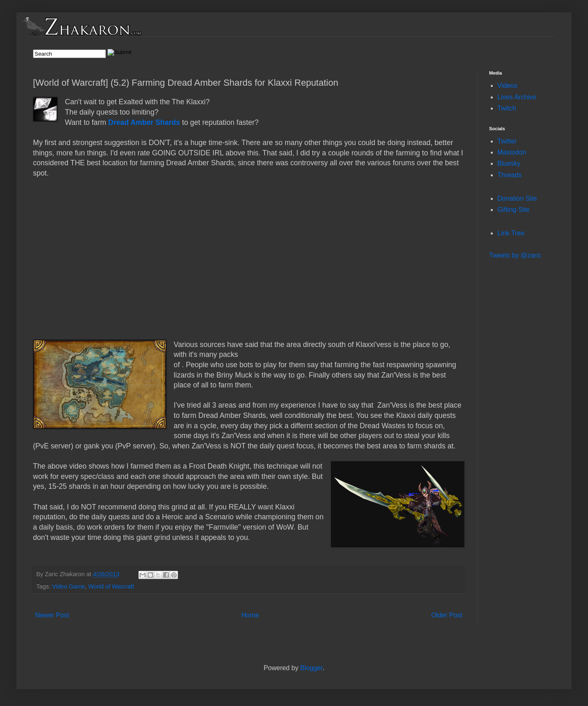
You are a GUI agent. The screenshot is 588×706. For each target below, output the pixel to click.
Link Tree (511, 233)
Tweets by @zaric (515, 255)
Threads (510, 175)
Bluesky (509, 163)
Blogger (312, 668)
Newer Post (52, 615)
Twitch (507, 108)
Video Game (68, 586)
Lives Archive (517, 97)
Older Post (447, 615)
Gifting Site (513, 210)
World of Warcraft (111, 586)
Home (250, 615)
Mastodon (512, 152)
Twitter (507, 141)
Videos (507, 86)
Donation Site (517, 198)
